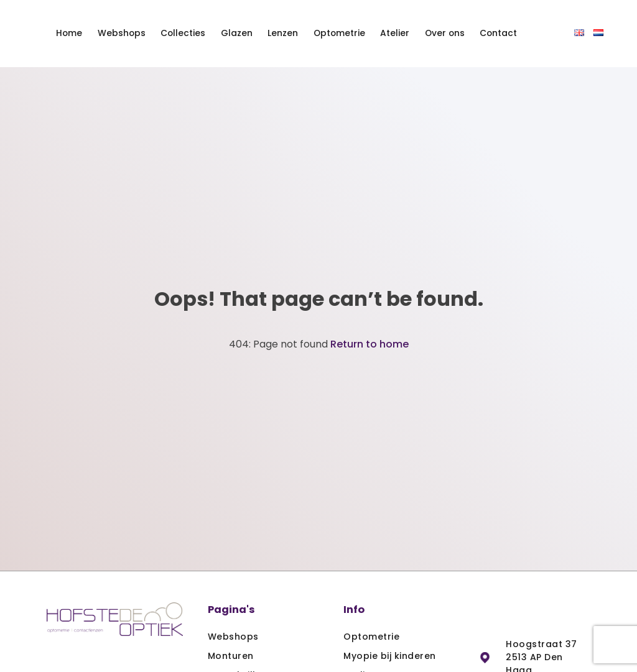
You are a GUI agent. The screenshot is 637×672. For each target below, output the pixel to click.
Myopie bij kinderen (390, 656)
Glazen (237, 33)
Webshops (122, 33)
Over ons (445, 33)
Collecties (183, 33)
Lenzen (283, 33)
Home (69, 33)
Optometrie (339, 33)
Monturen (231, 656)
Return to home (370, 344)
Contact (498, 33)
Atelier (395, 33)
